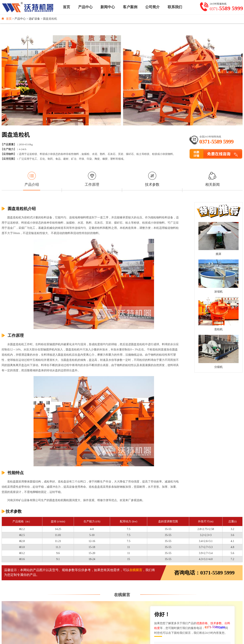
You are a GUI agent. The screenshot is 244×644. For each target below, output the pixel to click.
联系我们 (175, 7)
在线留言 (136, 570)
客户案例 (130, 7)
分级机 (218, 367)
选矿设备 (34, 19)
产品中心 (85, 7)
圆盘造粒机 (50, 19)
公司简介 (152, 7)
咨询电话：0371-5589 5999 (204, 573)
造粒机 (218, 329)
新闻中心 (108, 7)
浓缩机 (218, 292)
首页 (66, 7)
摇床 (218, 254)
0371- (226, 8)
